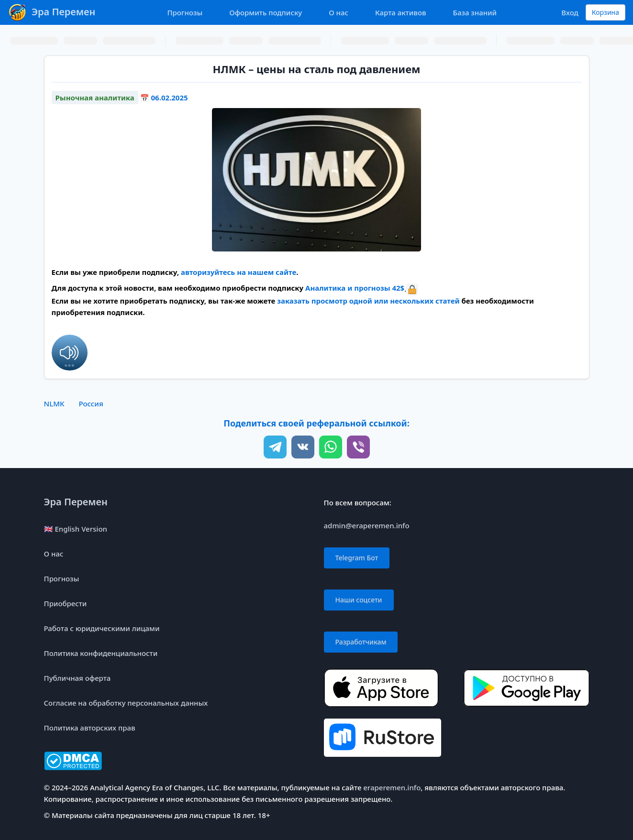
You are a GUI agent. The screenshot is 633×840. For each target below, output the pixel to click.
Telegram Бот (357, 558)
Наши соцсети (359, 600)
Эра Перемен (76, 502)
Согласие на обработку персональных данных (126, 703)
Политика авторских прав (90, 728)
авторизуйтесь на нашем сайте (239, 272)
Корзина (605, 12)
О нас (339, 12)
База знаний (475, 12)
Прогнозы (185, 12)
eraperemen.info (392, 787)
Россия (91, 404)
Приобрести (66, 603)
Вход (570, 12)
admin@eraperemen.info (367, 525)
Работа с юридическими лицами (102, 628)
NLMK (54, 404)
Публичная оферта (78, 678)
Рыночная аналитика (95, 98)
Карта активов (401, 12)
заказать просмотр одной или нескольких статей (368, 301)
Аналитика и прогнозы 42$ (355, 288)
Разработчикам (361, 642)
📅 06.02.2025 (164, 98)
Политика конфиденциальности (101, 653)
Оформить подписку (266, 12)
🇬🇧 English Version (76, 529)
